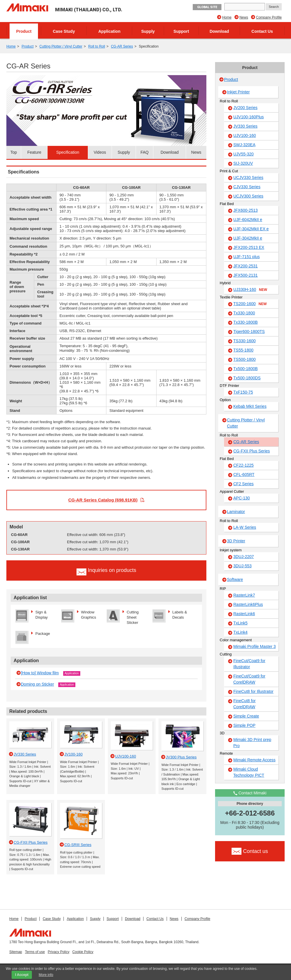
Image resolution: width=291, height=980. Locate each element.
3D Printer (236, 541)
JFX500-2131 (245, 275)
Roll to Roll (97, 46)
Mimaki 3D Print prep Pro (252, 743)
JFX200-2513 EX (249, 247)
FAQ (145, 152)
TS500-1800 (244, 359)
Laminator (236, 512)
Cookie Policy (83, 952)
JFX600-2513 (245, 210)
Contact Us (262, 31)
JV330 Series (245, 126)
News (244, 17)
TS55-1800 (243, 350)
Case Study (64, 31)
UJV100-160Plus (249, 117)
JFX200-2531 (245, 266)
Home (227, 17)
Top (14, 152)
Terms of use (35, 952)
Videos (100, 152)
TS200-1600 (250, 304)
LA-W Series (245, 527)
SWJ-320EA (244, 145)
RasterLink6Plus (248, 604)
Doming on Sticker (37, 684)
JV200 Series (245, 108)
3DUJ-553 (242, 566)
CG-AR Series (122, 46)
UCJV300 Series (248, 196)
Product (24, 31)
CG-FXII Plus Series (252, 451)
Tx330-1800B (245, 322)
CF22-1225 (243, 465)
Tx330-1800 (244, 313)
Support (181, 31)
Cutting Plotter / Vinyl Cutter (61, 46)
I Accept (22, 975)
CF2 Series (243, 484)
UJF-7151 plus (247, 257)
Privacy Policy (59, 952)
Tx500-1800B (245, 369)
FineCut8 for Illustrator (253, 691)
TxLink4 (240, 632)
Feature (34, 152)
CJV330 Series (247, 187)
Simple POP (244, 725)
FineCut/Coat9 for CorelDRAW (249, 679)
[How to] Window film (40, 673)
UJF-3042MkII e (248, 238)
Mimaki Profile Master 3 (254, 646)
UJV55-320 (243, 154)
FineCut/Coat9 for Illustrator (249, 664)
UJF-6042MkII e (248, 220)
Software (235, 579)
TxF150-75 (243, 392)
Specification (68, 152)
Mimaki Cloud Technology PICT (249, 772)
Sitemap (16, 952)
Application (109, 31)
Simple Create (246, 716)
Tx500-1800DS (247, 378)
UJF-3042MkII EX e (251, 229)
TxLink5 (240, 623)
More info (46, 975)
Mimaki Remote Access (254, 760)
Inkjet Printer (238, 92)
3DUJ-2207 (244, 557)
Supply (148, 31)
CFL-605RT (244, 474)
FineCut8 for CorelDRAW (244, 704)
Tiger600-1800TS (249, 332)
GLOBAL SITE (207, 7)
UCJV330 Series (248, 177)
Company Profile (269, 17)
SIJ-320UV (243, 163)
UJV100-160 (245, 135)
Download (219, 31)
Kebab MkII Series (250, 406)
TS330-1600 (244, 341)
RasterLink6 (244, 614)
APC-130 (242, 498)
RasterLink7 (244, 595)
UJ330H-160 (250, 290)
